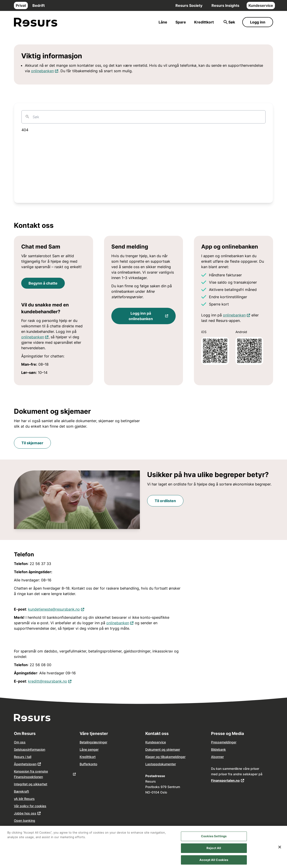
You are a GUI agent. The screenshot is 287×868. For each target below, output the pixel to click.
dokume (164, 764)
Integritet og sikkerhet (31, 784)
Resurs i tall (23, 757)
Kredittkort (204, 22)
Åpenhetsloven (25, 764)
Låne (163, 22)
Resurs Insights (225, 5)
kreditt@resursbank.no (50, 681)
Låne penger (89, 749)
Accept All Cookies (214, 862)
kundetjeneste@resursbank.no (56, 609)
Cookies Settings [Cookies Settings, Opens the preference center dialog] (214, 839)
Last (149, 764)
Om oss (20, 742)
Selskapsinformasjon (30, 749)
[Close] (280, 850)
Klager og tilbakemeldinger (165, 757)
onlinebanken (45, 71)
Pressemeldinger (224, 742)
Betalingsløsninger (93, 742)
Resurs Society (189, 5)
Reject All (214, 850)
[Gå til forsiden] (36, 22)
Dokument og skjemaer (163, 749)
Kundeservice (261, 5)
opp (155, 764)
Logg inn (258, 22)
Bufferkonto (88, 764)
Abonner (217, 757)
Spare (181, 22)
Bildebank (218, 749)
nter (173, 764)
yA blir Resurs (24, 799)
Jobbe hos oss (25, 813)
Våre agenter (24, 828)
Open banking (25, 820)
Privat (21, 5)
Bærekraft (21, 791)
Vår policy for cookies (30, 806)
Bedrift (39, 5)
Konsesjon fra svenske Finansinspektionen (31, 774)
